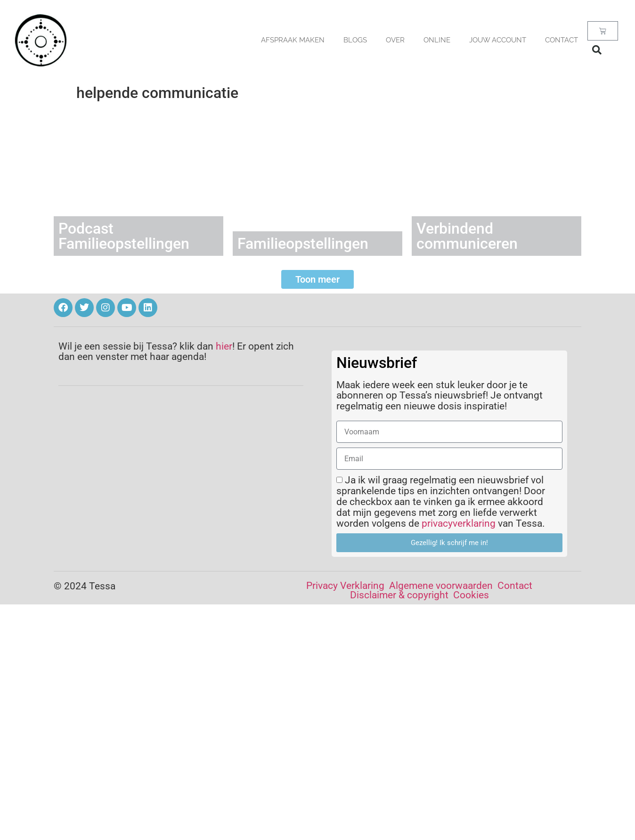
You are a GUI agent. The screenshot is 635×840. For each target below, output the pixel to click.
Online (437, 40)
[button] (597, 50)
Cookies (471, 595)
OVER (395, 40)
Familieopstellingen (303, 244)
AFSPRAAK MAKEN (293, 40)
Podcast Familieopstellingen (124, 236)
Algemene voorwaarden (441, 586)
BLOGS (355, 40)
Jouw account (498, 40)
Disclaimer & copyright (399, 595)
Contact (562, 40)
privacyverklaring (459, 523)
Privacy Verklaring (345, 586)
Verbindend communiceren (467, 236)
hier (224, 346)
